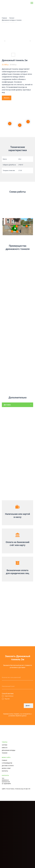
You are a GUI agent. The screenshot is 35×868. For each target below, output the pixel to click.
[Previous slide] (5, 41)
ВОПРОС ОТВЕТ (6, 768)
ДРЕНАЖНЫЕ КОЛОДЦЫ (9, 750)
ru (12, 784)
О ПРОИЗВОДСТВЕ (7, 763)
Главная (4, 18)
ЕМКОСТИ (5, 748)
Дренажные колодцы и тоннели (12, 20)
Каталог (12, 18)
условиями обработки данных (18, 716)
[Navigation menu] (32, 3)
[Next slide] (30, 41)
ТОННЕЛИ (5, 753)
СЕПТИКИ (5, 745)
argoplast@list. (7, 784)
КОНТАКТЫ (5, 771)
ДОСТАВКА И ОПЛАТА (8, 766)
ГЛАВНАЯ (4, 760)
